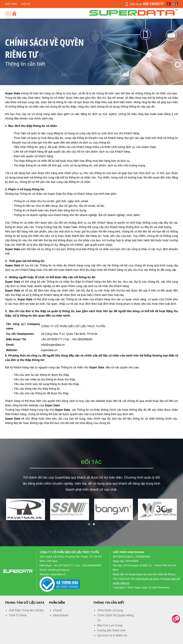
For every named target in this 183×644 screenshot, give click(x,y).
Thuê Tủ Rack (18, 615)
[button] (89, 524)
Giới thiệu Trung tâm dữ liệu (26, 610)
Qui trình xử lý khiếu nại (112, 635)
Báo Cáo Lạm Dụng (110, 625)
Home (14, 14)
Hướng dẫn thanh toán (112, 630)
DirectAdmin (61, 615)
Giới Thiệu (11, 4)
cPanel (57, 610)
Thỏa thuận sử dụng (147, 579)
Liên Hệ (26, 4)
